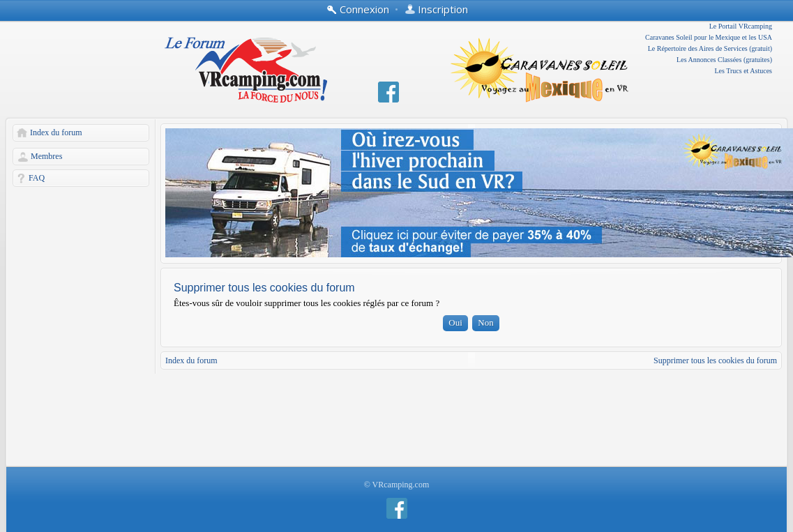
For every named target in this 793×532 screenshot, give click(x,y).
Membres (46, 156)
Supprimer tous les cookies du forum (715, 360)
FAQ (37, 178)
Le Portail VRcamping (741, 26)
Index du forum (56, 132)
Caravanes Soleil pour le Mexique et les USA (709, 37)
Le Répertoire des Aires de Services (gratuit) (710, 48)
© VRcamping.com (397, 485)
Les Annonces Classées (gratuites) (724, 60)
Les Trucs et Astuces (744, 71)
